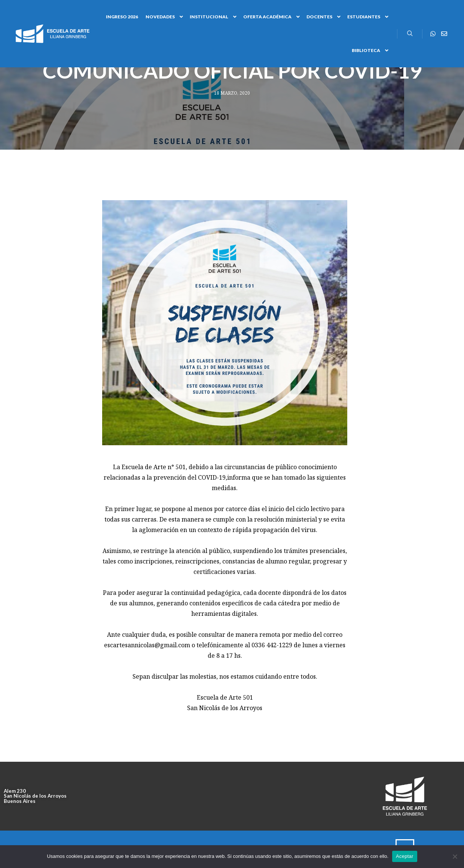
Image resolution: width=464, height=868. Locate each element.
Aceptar (405, 856)
